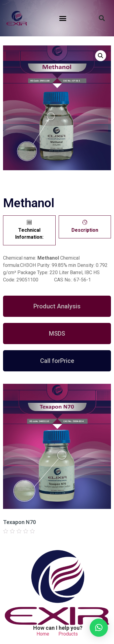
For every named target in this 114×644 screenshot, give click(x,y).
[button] (63, 18)
